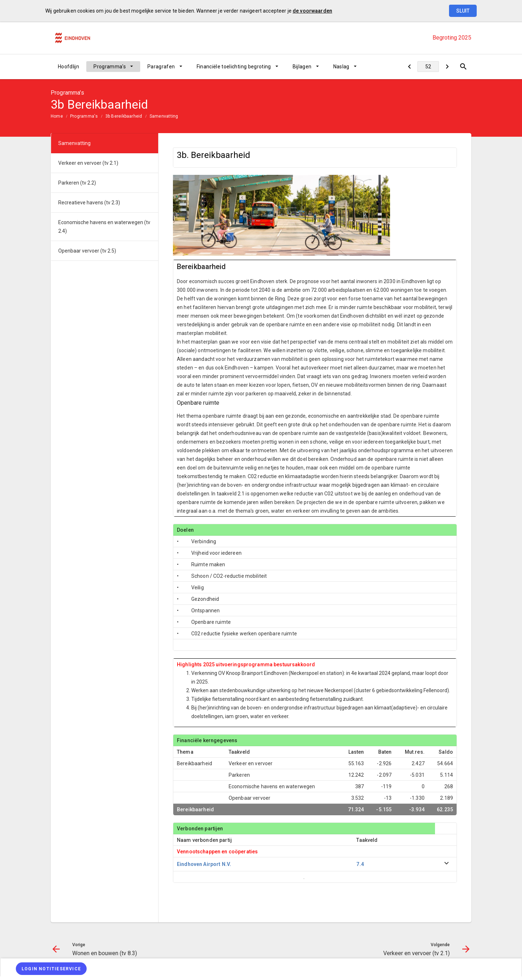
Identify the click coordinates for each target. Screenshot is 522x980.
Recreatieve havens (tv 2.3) (89, 203)
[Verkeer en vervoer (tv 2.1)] (447, 67)
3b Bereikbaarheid (124, 116)
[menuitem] (68, 67)
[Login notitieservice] (51, 969)
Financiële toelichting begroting (234, 67)
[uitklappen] (447, 864)
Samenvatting (164, 116)
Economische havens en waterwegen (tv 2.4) (104, 227)
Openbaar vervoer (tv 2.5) (87, 251)
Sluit (463, 11)
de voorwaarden (312, 11)
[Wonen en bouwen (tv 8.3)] (409, 67)
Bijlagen (302, 67)
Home (57, 116)
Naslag (341, 67)
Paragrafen (161, 67)
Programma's (110, 67)
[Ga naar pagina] (428, 67)
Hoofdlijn (68, 67)
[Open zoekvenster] (463, 67)
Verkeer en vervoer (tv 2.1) (88, 163)
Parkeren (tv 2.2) (77, 183)
